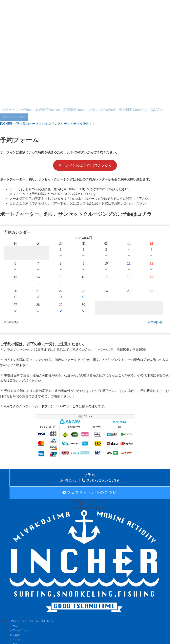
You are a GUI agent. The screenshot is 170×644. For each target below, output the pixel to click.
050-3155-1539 (90, 465)
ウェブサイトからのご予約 (90, 480)
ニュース (16, 627)
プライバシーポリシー (25, 637)
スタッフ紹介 (85, 106)
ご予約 (14, 632)
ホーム (14, 613)
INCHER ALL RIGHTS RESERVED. (36, 608)
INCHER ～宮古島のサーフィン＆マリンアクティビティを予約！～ (48, 111)
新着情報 (62, 106)
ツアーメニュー (14, 106)
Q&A (130, 106)
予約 (147, 106)
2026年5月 (155, 310)
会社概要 (110, 106)
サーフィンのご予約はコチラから (85, 153)
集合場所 (40, 106)
